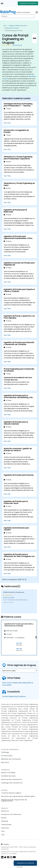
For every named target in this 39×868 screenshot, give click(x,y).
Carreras (5, 828)
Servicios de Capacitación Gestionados (18, 796)
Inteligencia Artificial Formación (18, 26)
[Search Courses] (18, 16)
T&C (3, 835)
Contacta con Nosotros (28, 3)
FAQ (3, 831)
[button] (36, 637)
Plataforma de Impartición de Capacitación (14, 800)
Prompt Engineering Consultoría (14, 696)
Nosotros (5, 811)
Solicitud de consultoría (11, 779)
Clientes (5, 821)
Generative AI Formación (12, 28)
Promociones (7, 756)
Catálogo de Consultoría (12, 783)
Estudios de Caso (8, 776)
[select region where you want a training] (19, 671)
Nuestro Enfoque (8, 773)
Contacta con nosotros (25, 863)
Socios (4, 818)
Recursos (5, 762)
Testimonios (6, 825)
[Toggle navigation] (37, 12)
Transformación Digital (11, 793)
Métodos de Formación (11, 759)
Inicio (5, 26)
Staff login (20, 867)
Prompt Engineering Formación (14, 30)
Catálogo (5, 752)
